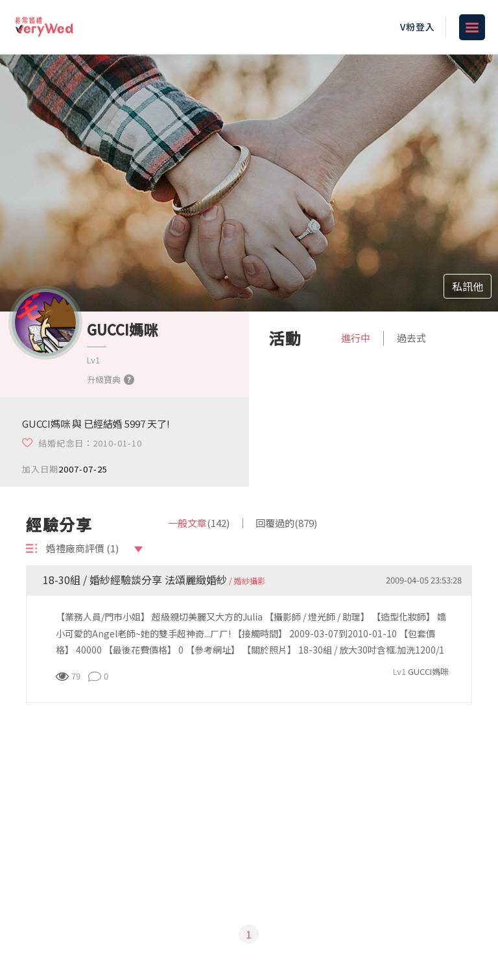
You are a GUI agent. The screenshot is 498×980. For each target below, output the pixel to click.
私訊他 (468, 286)
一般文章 (199, 523)
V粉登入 (418, 27)
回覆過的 (286, 523)
